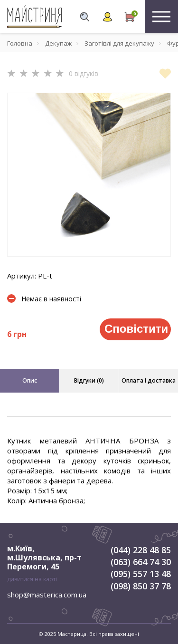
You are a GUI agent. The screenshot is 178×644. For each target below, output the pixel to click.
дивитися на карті (32, 579)
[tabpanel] (89, 175)
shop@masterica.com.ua (47, 595)
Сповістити (136, 329)
